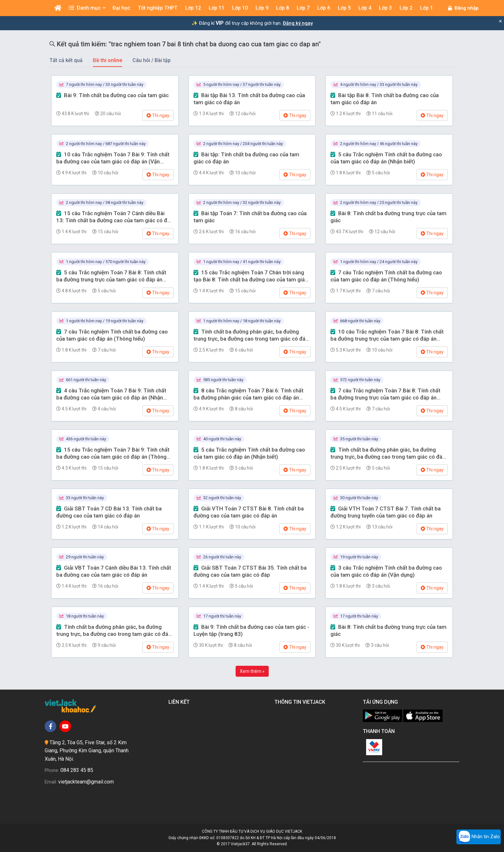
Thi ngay (158, 115)
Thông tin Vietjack (301, 702)
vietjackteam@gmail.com (86, 782)
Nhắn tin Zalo (479, 837)
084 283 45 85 (77, 770)
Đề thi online (108, 60)
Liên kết (180, 702)
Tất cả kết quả (66, 60)
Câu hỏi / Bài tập (152, 60)
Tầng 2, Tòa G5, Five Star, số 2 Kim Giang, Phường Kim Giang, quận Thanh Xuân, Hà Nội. (87, 751)
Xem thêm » (252, 671)
